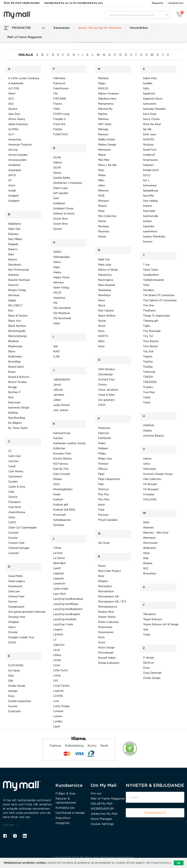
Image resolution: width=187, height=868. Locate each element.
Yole (146, 630)
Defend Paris (16, 597)
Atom (12, 186)
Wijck (146, 553)
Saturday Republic (154, 109)
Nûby (101, 341)
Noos (101, 331)
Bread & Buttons (19, 377)
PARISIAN (104, 438)
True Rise (149, 392)
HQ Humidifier (62, 308)
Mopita (102, 206)
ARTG (12, 175)
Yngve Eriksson (152, 619)
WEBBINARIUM (102, 809)
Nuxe (101, 346)
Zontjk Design (152, 678)
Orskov (103, 385)
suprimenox (150, 232)
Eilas (11, 676)
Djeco (12, 627)
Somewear (150, 186)
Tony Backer (151, 341)
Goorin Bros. (61, 224)
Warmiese (149, 538)
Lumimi (58, 716)
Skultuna (148, 145)
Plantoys (103, 489)
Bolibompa (15, 357)
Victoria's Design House (158, 474)
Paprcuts (104, 433)
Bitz (11, 311)
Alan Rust (14, 114)
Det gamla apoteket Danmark (27, 612)
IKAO (57, 352)
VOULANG (150, 500)
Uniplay (147, 431)
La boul (58, 553)
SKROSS (149, 140)
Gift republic (61, 193)
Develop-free (17, 617)
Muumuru (104, 232)
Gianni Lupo (60, 188)
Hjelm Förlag (61, 288)
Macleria (103, 78)
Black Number (17, 326)
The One (148, 306)
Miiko (101, 181)
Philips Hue (105, 459)
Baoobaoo (15, 265)
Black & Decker (18, 316)
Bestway (14, 295)
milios (102, 186)
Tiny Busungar (152, 331)
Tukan (147, 398)
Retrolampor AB (108, 597)
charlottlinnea (17, 512)
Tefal (146, 285)
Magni (102, 84)
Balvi (11, 255)
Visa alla (26, 55)
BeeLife (13, 285)
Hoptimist (59, 298)
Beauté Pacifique (19, 280)
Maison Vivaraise (108, 94)
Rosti (101, 638)
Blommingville (17, 331)
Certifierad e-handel (70, 813)
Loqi (56, 701)
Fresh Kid (59, 124)
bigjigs (12, 301)
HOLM (57, 293)
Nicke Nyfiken (107, 316)
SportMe (148, 196)
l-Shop (57, 548)
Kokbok (58, 500)
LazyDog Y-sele (63, 625)
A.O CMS (14, 89)
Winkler (148, 563)
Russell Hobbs (107, 658)
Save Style (150, 114)
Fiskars (58, 104)
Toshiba (148, 367)
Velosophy (150, 469)
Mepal (102, 155)
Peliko (102, 443)
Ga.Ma (57, 158)
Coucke (13, 538)
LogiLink (58, 691)
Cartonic (13, 461)
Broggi (12, 387)
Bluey (12, 352)
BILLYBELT (16, 306)
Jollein (57, 400)
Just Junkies (61, 410)
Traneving (149, 372)
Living (57, 676)
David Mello (15, 576)
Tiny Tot (148, 336)
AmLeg (13, 150)
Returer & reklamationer (66, 801)
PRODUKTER (24, 28)
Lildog (57, 655)
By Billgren (15, 423)
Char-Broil (14, 507)
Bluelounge (15, 346)
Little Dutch (61, 671)
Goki (56, 198)
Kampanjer (62, 28)
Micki (101, 170)
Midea (102, 175)
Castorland (15, 477)
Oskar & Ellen (106, 395)
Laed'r (57, 568)
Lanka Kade (61, 589)
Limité (57, 660)
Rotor (102, 643)
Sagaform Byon (153, 99)
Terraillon (149, 290)
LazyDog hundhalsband (68, 609)
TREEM (148, 377)
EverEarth (15, 712)
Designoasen (16, 607)
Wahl (146, 523)
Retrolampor (106, 592)
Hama (57, 262)
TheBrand (149, 311)
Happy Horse (61, 278)
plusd (101, 505)
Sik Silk (147, 129)
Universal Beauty (153, 436)
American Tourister (20, 145)
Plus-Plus (104, 500)
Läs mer (11, 825)
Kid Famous (61, 464)
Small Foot (150, 150)
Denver (13, 602)
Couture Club (16, 543)
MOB (101, 196)
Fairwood (59, 84)
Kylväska (59, 525)
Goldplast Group (63, 209)
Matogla (103, 129)
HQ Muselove (62, 313)
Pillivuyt (103, 469)
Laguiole (58, 573)
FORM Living (61, 114)
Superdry (149, 226)
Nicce (102, 306)
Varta (146, 464)
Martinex (103, 119)
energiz (13, 691)
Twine (147, 403)
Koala (57, 495)
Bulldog (13, 413)
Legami (58, 630)
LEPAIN (58, 635)
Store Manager (101, 819)
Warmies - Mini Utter (156, 533)
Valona (147, 459)
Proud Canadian (108, 520)
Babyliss (13, 234)
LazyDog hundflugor (66, 604)
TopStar (148, 362)
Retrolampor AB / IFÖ (112, 602)
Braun (12, 372)
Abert (12, 94)
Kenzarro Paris (62, 454)
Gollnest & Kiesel (64, 214)
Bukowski (14, 403)
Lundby (58, 722)
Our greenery (106, 400)
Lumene (58, 711)
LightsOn (59, 645)
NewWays (104, 295)
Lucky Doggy (61, 706)
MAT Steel (105, 124)
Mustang (103, 226)
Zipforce (148, 663)
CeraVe (13, 497)
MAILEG (103, 89)
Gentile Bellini (62, 178)
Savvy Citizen (151, 119)
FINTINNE (60, 99)
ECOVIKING (16, 666)
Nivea (102, 326)
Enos (11, 696)
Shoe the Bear (152, 124)
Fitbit (57, 109)
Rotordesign (106, 653)
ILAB (56, 357)
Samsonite (150, 104)
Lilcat (57, 650)
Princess (103, 515)
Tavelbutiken (151, 275)
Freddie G (59, 119)
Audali (12, 191)
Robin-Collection (108, 622)
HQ (55, 303)
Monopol (103, 201)
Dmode (13, 632)
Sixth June (149, 135)
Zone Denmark (152, 673)
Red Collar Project (109, 571)
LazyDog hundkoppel (66, 614)
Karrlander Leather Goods (69, 443)
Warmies (148, 528)
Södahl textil (151, 170)
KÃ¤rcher (59, 449)
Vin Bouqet (150, 484)
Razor (102, 566)
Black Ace (15, 321)
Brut (11, 398)
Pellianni (103, 449)
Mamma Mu (105, 109)
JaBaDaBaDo (62, 380)
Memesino (104, 150)
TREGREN (150, 382)
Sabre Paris (150, 78)
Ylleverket (149, 614)
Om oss (96, 794)
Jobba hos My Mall (104, 814)
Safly (146, 89)
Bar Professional (18, 270)
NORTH (103, 336)
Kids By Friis (61, 469)
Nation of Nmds (108, 270)
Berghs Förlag (17, 290)
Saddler (148, 84)
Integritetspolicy (161, 863)
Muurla (102, 237)
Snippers (148, 165)
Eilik (11, 681)
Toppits (148, 357)
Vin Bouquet (151, 489)
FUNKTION (60, 135)
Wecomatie (150, 543)
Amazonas (15, 140)
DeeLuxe (14, 592)
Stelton (148, 206)
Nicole (102, 321)
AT (10, 181)
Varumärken (139, 28)
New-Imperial (106, 285)
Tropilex (148, 387)
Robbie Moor (106, 612)
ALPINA (13, 129)
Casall (12, 466)
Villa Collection (152, 479)
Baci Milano (15, 239)
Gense (57, 173)
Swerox (148, 242)
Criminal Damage (19, 548)
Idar (56, 346)
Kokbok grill (61, 505)
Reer (101, 576)
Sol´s (146, 181)
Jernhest (59, 395)
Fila (55, 94)
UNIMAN (148, 426)
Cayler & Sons (17, 487)
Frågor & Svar (66, 794)
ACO (11, 99)
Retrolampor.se (108, 607)
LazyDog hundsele (65, 619)
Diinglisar (14, 622)
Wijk (146, 558)
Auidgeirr (14, 201)
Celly (11, 492)
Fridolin (58, 129)
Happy (57, 272)
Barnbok (14, 275)
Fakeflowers (61, 89)
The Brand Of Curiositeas (159, 295)
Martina (103, 114)
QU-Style (104, 543)
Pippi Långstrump (109, 479)
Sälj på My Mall (102, 804)
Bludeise (14, 341)
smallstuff (149, 155)
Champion (14, 502)
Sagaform (149, 94)
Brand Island (16, 367)
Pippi (101, 474)
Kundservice (176, 3)
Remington (105, 586)
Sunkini (147, 221)
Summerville (151, 216)
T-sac (146, 265)
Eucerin (13, 706)
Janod (57, 385)
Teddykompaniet (154, 280)
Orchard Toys (106, 380)
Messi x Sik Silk (107, 165)
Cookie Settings (102, 824)
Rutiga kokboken (109, 663)
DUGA (12, 643)
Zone (146, 668)
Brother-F (15, 392)
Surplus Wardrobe (154, 237)
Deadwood (15, 586)
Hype (57, 323)
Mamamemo (106, 104)
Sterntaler (149, 211)
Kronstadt (59, 515)
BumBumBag (17, 418)
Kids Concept (62, 474)
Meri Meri (104, 160)
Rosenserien (106, 632)
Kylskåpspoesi (62, 520)
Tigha (146, 326)
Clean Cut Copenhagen (23, 528)
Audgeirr (14, 196)
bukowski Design (19, 408)
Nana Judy (105, 265)
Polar (101, 510)
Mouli (101, 211)
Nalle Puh (104, 260)
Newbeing (104, 290)
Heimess (59, 283)
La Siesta (59, 558)
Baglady (13, 244)
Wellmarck (150, 548)
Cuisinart (14, 553)
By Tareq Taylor (18, 428)
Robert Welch (107, 617)
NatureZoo (105, 275)
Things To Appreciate (156, 316)
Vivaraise (149, 495)
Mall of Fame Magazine (25, 37)
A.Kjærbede (16, 84)
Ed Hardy (14, 671)
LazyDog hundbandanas (68, 599)
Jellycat (58, 390)
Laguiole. (59, 579)
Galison (58, 163)
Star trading (150, 201)
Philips (102, 454)
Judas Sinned (61, 405)
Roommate (105, 627)
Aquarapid (15, 170)
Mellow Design (107, 145)
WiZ (146, 569)
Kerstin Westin (62, 459)
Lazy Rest (60, 594)
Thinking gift (151, 321)
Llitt (56, 681)
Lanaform (59, 584)
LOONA (58, 696)
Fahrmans (59, 78)
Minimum (104, 191)
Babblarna (15, 224)
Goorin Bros (61, 219)
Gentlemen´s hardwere (68, 183)
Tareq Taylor (151, 270)
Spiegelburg (150, 191)
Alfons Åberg (17, 119)
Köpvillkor (63, 818)
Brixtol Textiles (18, 382)
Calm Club (14, 456)
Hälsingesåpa (61, 257)
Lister (57, 665)
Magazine (158, 3)
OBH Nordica (106, 369)
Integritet (63, 823)
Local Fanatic (62, 686)
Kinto (57, 484)
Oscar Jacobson (108, 390)
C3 (10, 451)
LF (55, 640)
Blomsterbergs (18, 336)
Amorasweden (17, 160)
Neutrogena (106, 280)
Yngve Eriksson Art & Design (161, 625)
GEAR (57, 168)
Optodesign (105, 375)
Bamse (13, 260)
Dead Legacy (17, 581)
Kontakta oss (65, 808)
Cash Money (16, 472)
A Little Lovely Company (24, 78)
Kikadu (57, 479)
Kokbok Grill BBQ (64, 510)
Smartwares (150, 160)
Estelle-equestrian (20, 701)
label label (59, 563)
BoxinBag (14, 362)
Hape (57, 267)
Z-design (149, 658)
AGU (11, 104)
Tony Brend (150, 346)
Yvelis (147, 635)
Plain (101, 484)
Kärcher (58, 438)
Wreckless (150, 574)
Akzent (13, 109)
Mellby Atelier (107, 140)
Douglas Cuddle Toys (21, 638)
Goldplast (59, 204)
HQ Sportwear (62, 318)
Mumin (102, 221)
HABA (57, 252)
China (12, 518)
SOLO (147, 175)
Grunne (58, 229)
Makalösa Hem (107, 99)
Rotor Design (106, 648)
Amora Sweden (18, 155)
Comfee (13, 533)
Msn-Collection (107, 216)
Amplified (14, 165)
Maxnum (103, 135)
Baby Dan (14, 229)
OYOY (102, 405)
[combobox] (138, 15)
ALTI (11, 135)
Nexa (101, 301)
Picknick (103, 464)
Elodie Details (17, 686)
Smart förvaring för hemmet (100, 28)
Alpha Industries (18, 124)
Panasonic (104, 428)
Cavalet (13, 482)
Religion (103, 581)
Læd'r (57, 727)
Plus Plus (104, 495)
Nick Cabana (106, 311)
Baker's (13, 249)
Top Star (148, 352)
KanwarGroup (62, 433)
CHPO (12, 523)
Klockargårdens (63, 489)
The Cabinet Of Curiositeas (160, 301)
